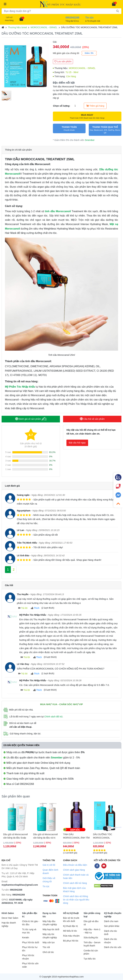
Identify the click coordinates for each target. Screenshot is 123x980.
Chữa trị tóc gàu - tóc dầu (31, 923)
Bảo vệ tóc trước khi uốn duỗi (71, 920)
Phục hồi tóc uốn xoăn (30, 965)
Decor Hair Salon (10, 918)
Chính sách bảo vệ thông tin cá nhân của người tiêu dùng (76, 900)
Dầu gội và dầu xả (91, 923)
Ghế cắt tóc (48, 952)
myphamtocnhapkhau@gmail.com (20, 885)
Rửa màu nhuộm (71, 936)
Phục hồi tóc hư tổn (30, 949)
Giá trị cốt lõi (49, 865)
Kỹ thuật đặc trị (71, 926)
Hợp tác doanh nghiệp (9, 924)
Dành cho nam (111, 921)
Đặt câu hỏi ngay (77, 443)
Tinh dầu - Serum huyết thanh (92, 944)
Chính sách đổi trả (53, 717)
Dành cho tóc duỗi (110, 933)
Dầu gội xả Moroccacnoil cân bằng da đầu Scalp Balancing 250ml (45, 836)
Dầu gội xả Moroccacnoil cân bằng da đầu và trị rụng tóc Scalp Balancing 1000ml (76, 836)
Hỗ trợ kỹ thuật (71, 913)
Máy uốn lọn (49, 943)
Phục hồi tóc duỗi (31, 943)
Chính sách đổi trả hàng (75, 883)
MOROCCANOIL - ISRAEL (44, 27)
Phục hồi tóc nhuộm (28, 957)
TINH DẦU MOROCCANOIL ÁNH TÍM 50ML (106, 836)
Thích (35, 608)
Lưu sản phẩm (63, 61)
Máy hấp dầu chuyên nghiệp (50, 923)
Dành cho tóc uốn (113, 947)
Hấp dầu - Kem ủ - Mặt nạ (92, 931)
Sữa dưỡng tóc (91, 938)
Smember (90, 140)
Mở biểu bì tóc (70, 931)
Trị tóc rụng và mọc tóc (29, 931)
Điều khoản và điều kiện (75, 865)
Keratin (26, 938)
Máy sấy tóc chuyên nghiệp (50, 936)
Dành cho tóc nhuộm (110, 941)
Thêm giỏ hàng (95, 106)
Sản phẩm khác (112, 926)
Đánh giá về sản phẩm (31, 419)
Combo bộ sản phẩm (91, 952)
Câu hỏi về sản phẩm (92, 419)
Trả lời (23, 608)
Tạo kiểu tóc (90, 959)
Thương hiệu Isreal (17, 27)
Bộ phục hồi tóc (71, 941)
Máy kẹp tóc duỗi (51, 929)
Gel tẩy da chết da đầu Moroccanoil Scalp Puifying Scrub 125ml (14, 836)
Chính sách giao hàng (74, 870)
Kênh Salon (8, 913)
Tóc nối (46, 947)
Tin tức (46, 886)
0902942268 (16, 890)
